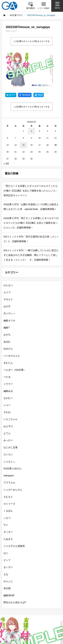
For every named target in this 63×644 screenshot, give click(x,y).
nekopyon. (9, 443)
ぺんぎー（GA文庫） (15, 338)
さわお (7, 380)
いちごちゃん (11, 387)
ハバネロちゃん (12, 324)
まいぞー (8, 535)
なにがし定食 (11, 415)
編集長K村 (9, 563)
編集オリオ (9, 288)
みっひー (8, 408)
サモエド (8, 267)
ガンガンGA (40, 607)
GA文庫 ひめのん (13, 436)
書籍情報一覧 (41, 590)
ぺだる (7, 345)
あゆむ (7, 309)
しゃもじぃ (9, 429)
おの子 (7, 274)
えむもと (8, 464)
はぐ (6, 521)
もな (6, 542)
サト (6, 493)
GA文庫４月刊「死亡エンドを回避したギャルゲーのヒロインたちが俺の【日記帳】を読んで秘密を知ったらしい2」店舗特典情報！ (31, 191)
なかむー (8, 366)
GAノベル (39, 601)
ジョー (7, 373)
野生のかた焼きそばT (15, 570)
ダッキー (8, 500)
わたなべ (8, 253)
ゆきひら (8, 316)
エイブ (7, 260)
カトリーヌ (9, 472)
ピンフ (7, 528)
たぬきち (8, 507)
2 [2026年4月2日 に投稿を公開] (31, 99)
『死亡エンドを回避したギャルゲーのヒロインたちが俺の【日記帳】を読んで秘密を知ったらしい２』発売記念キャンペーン (31, 158)
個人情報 (8, 631)
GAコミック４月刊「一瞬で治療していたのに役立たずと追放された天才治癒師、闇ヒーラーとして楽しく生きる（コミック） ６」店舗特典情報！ (31, 223)
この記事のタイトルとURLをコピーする (31, 41)
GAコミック (10, 607)
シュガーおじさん (13, 457)
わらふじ (8, 549)
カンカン (8, 422)
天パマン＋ (9, 281)
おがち (7, 302)
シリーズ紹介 (11, 596)
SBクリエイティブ (12, 614)
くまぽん (8, 479)
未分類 (7, 556)
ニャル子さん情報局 (14, 514)
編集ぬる (8, 359)
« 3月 (6, 131)
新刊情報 (9, 590)
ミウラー (8, 352)
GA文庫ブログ (41, 596)
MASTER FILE (40, 623)
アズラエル (9, 450)
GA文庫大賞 (10, 601)
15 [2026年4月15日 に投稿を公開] (24, 113)
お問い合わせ (40, 631)
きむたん (8, 331)
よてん (7, 401)
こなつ (7, 486)
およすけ (8, 394)
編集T (7, 295)
